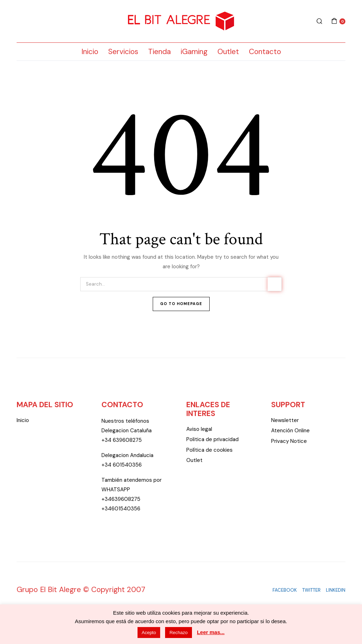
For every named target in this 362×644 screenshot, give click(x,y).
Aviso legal (199, 429)
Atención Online (290, 431)
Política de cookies (209, 450)
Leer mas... (211, 632)
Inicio (90, 52)
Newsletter (285, 420)
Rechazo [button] (178, 633)
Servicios (123, 52)
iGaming (194, 52)
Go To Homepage (181, 304)
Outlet (228, 52)
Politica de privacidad (212, 439)
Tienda (159, 52)
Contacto (265, 52)
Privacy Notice (289, 441)
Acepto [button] (149, 633)
